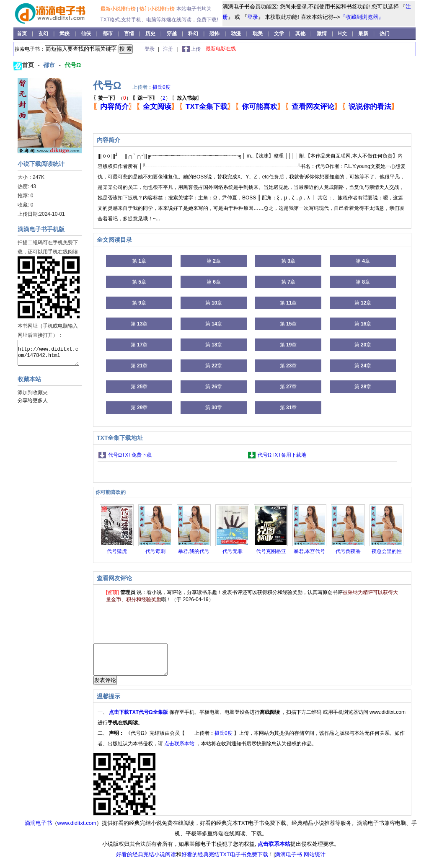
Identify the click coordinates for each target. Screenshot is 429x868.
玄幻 (44, 34)
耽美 (258, 34)
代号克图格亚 (271, 551)
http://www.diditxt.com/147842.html (48, 353)
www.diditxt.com (77, 829)
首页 (22, 34)
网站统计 (315, 861)
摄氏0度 (162, 87)
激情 (322, 34)
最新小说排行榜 (119, 9)
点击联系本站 (180, 750)
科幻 (194, 34)
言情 (130, 34)
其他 (301, 34)
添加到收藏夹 (33, 393)
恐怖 (215, 34)
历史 (151, 34)
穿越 (172, 34)
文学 (280, 34)
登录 (253, 17)
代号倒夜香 (348, 551)
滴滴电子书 (38, 829)
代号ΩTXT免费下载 (130, 455)
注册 (169, 49)
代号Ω (73, 65)
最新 (363, 34)
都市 (108, 34)
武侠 (65, 34)
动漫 (236, 34)
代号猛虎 (117, 551)
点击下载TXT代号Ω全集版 (139, 718)
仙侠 (87, 34)
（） (112, 98)
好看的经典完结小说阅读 (146, 861)
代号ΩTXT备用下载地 (282, 455)
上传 (196, 49)
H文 (343, 34)
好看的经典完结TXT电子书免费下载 (225, 861)
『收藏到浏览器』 (362, 17)
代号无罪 (233, 551)
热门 (385, 34)
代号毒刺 (155, 551)
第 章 (139, 261)
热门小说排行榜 (158, 9)
